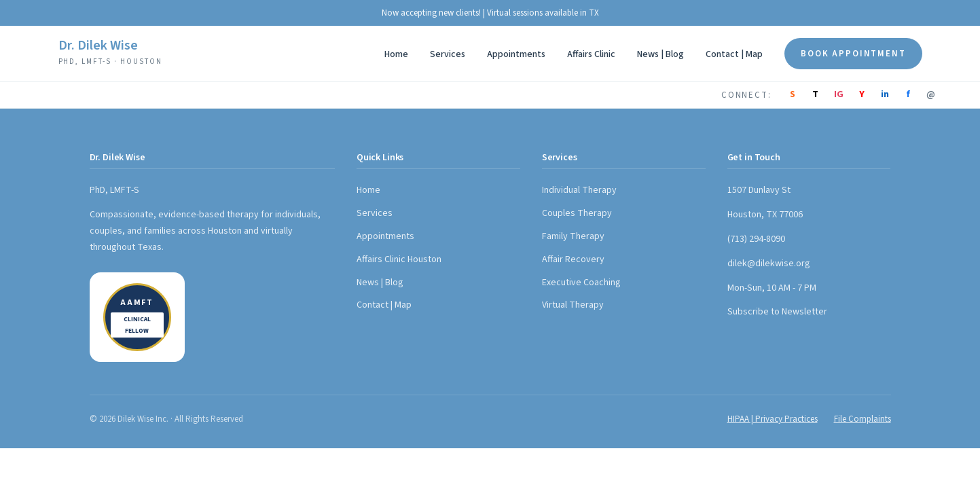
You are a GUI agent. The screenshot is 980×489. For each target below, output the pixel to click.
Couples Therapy (577, 213)
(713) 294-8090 (756, 239)
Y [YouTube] (862, 94)
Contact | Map (734, 54)
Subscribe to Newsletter (777, 312)
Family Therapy (573, 236)
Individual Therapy (579, 190)
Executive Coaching (581, 283)
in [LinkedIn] (885, 94)
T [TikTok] (815, 94)
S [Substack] (793, 94)
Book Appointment (853, 54)
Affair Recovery (573, 259)
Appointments (516, 54)
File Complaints (863, 419)
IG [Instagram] (839, 94)
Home (396, 54)
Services (448, 54)
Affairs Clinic (591, 54)
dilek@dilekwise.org (769, 264)
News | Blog (660, 54)
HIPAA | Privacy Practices (773, 419)
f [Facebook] (908, 94)
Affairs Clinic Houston (399, 259)
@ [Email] (931, 94)
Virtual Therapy (573, 305)
